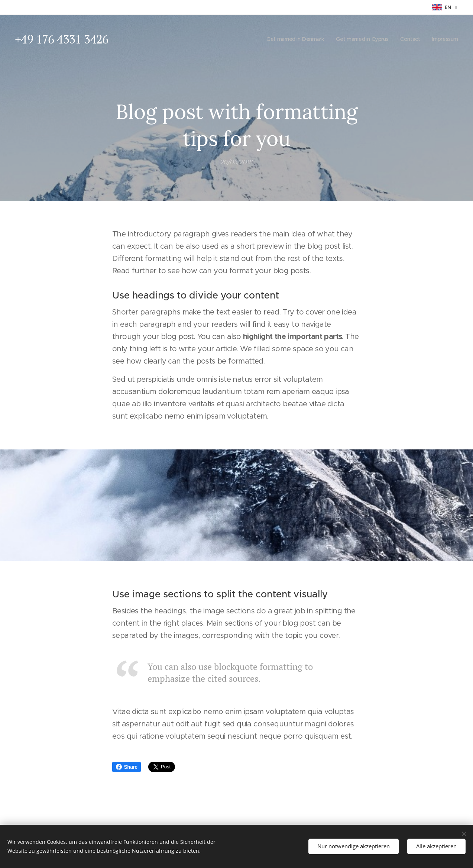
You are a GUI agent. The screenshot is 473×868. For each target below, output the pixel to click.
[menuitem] (290, 39)
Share (127, 767)
